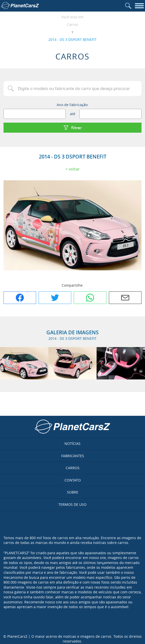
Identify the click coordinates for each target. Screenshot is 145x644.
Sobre (73, 492)
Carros (72, 24)
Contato (73, 480)
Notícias (72, 444)
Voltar (74, 169)
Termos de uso (72, 504)
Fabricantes (73, 456)
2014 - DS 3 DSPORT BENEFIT (72, 39)
